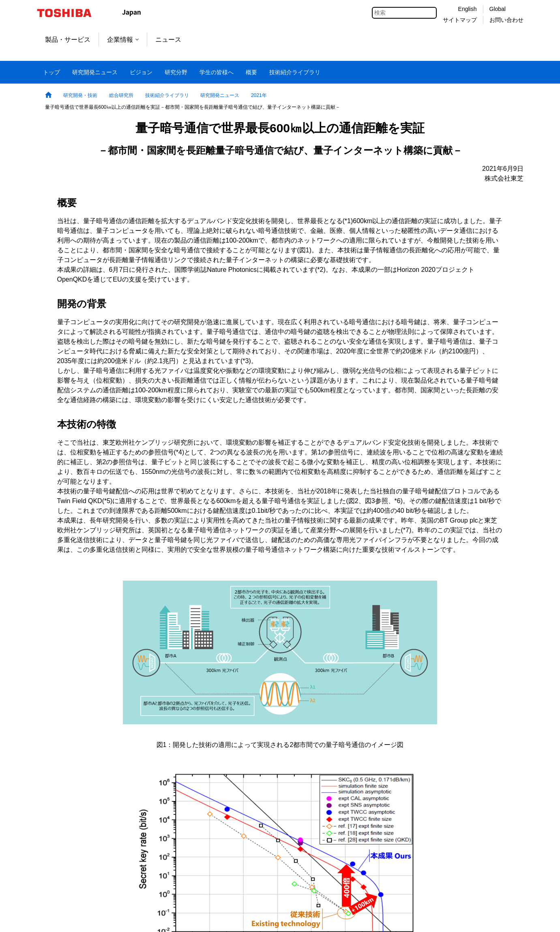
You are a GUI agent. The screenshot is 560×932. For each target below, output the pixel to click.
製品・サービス (68, 40)
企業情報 (123, 40)
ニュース (168, 40)
